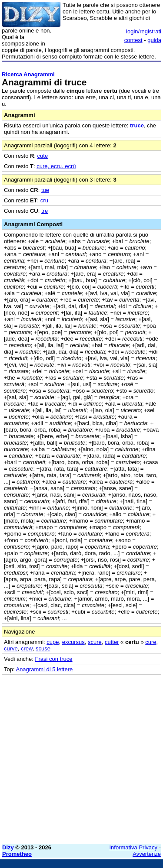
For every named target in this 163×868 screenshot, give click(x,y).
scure (95, 642)
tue (45, 190)
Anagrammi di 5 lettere (44, 669)
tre (45, 211)
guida (154, 40)
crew (27, 649)
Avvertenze (147, 854)
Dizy (8, 847)
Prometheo (17, 854)
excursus (73, 642)
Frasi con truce (54, 659)
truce (137, 125)
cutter (112, 642)
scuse (43, 649)
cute (43, 156)
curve (11, 649)
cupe (53, 642)
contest (133, 40)
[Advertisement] (81, 756)
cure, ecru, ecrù (56, 166)
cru (44, 200)
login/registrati (144, 31)
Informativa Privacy (134, 847)
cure (151, 642)
